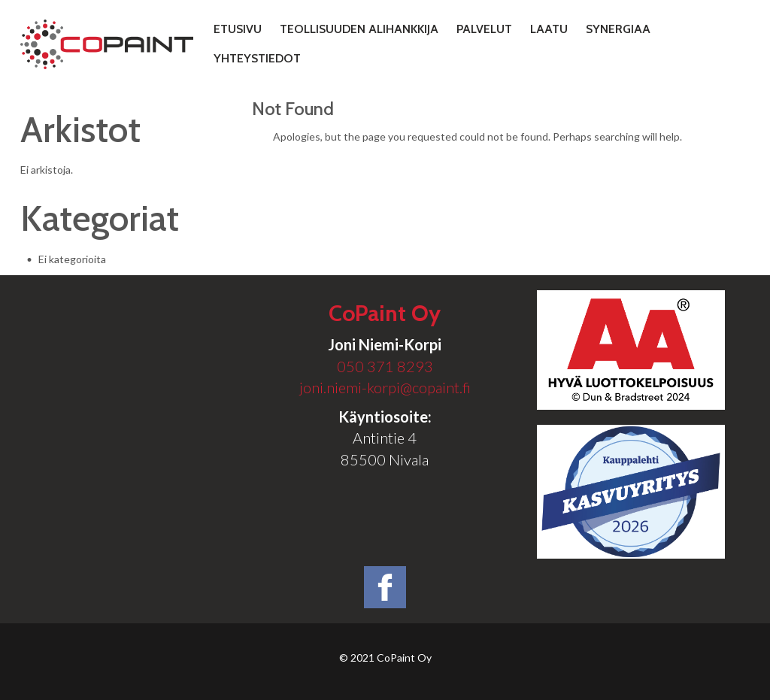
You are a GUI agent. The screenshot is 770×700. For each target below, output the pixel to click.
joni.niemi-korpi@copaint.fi (385, 387)
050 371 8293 (385, 366)
